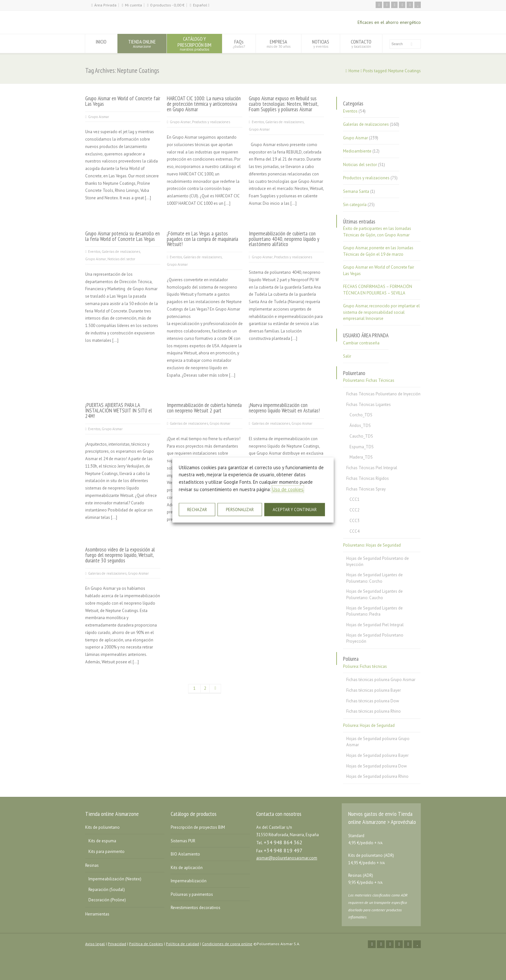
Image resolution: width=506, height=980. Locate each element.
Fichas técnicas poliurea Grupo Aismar (381, 680)
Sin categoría (355, 205)
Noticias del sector (121, 259)
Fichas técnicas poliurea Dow (373, 701)
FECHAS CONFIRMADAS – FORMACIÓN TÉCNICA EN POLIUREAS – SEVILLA (378, 290)
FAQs (239, 43)
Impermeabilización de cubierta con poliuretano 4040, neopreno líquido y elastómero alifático (284, 239)
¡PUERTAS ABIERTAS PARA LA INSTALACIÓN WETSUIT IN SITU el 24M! (119, 411)
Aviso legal (95, 944)
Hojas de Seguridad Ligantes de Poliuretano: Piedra (374, 611)
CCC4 (354, 531)
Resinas (92, 865)
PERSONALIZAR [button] (240, 510)
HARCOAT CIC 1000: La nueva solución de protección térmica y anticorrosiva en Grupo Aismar (204, 104)
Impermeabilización (189, 881)
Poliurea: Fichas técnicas (365, 666)
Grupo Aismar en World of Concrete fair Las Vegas (123, 101)
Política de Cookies (146, 944)
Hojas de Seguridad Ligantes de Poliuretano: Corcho (374, 578)
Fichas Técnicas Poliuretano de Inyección (383, 394)
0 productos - (167, 5)
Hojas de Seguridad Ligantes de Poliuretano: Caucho (374, 594)
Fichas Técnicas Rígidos (368, 478)
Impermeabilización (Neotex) (115, 879)
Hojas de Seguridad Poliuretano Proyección (375, 638)
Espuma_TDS (362, 447)
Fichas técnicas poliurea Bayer (374, 690)
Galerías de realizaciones (284, 122)
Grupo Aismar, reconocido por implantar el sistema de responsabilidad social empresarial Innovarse (381, 312)
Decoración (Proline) (107, 900)
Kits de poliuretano (102, 827)
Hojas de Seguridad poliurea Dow (377, 766)
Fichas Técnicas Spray (366, 489)
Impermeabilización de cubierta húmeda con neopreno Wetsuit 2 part (204, 408)
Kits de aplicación (187, 868)
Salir (347, 356)
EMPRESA (278, 43)
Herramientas (97, 914)
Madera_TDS (361, 457)
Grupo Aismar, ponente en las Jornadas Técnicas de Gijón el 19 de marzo (378, 251)
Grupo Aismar (99, 117)
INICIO (101, 43)
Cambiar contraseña (361, 343)
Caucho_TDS (361, 436)
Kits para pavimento (106, 851)
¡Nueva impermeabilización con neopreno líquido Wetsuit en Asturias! (284, 408)
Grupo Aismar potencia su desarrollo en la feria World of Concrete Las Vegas (122, 236)
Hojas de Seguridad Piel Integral (375, 625)
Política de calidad (182, 944)
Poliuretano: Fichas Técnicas (369, 380)
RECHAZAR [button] (197, 510)
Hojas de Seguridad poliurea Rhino (377, 776)
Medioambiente (357, 151)
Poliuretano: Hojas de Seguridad (372, 545)
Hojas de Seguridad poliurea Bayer (377, 755)
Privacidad (117, 944)
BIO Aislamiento (185, 854)
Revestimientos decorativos (196, 908)
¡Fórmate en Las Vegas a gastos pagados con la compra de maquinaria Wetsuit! (202, 239)
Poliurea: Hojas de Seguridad (369, 725)
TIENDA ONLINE (142, 43)
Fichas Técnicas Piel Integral (372, 468)
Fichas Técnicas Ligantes (369, 405)
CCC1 (354, 499)
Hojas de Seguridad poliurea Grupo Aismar (378, 742)
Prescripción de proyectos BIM (198, 827)
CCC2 (354, 510)
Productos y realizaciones (211, 122)
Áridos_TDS (360, 426)
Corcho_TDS (361, 415)
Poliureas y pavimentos (192, 894)
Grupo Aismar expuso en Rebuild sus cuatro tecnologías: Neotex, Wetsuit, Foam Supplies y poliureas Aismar (283, 104)
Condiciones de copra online (227, 944)
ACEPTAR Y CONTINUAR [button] (295, 510)
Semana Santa (356, 191)
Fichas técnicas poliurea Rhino (374, 711)
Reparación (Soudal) (107, 890)
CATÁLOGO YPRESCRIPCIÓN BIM (194, 43)
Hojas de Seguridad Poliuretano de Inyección (378, 562)
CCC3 (354, 521)
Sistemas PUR (183, 841)
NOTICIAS (321, 43)
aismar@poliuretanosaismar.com (287, 858)
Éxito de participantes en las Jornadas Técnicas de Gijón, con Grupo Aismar (377, 232)
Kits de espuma (102, 841)
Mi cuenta (133, 5)
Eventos (258, 122)
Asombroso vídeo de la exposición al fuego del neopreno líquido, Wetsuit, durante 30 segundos (120, 555)
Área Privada (105, 5)
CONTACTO (361, 43)
